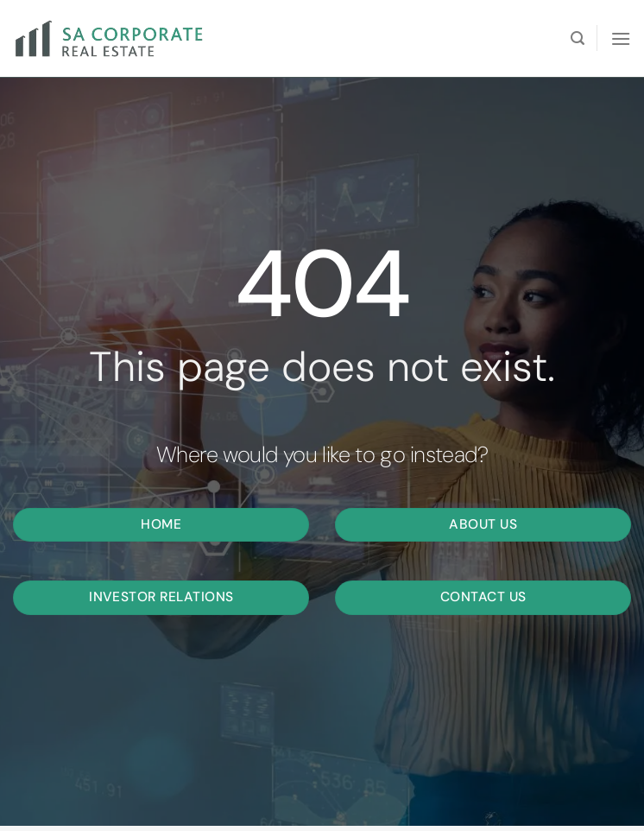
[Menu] (621, 38)
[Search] (578, 38)
